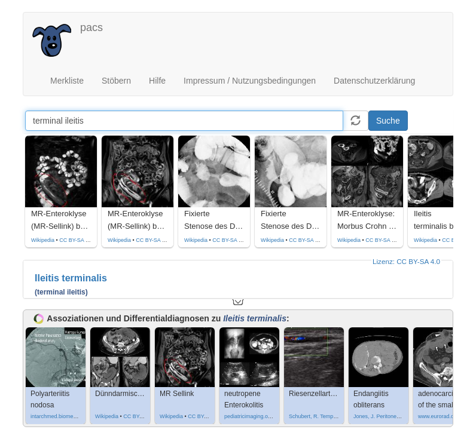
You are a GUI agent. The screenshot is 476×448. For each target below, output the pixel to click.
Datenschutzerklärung (374, 81)
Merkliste (67, 81)
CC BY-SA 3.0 (76, 240)
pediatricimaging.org (248, 416)
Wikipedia (43, 240)
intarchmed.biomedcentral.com (67, 416)
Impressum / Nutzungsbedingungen (250, 81)
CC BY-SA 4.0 (382, 240)
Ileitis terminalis (71, 278)
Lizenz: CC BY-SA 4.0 (406, 261)
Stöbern (116, 81)
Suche (388, 121)
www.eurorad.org (438, 416)
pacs (91, 27)
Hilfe (157, 81)
